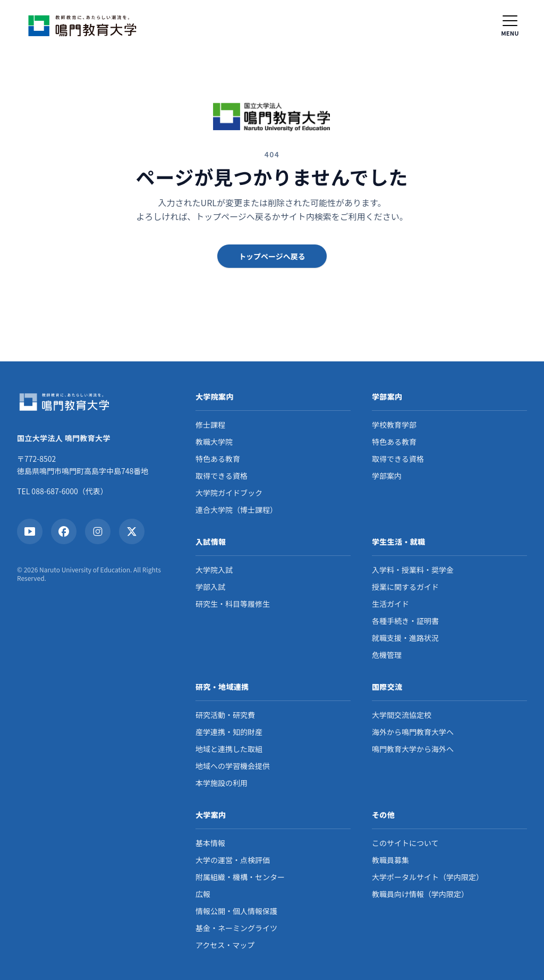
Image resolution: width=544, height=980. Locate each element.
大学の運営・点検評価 (233, 860)
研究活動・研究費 (225, 715)
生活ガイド (390, 604)
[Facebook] (64, 531)
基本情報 (210, 843)
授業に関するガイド (405, 587)
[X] (132, 531)
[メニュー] (510, 26)
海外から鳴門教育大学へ (413, 732)
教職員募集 (390, 860)
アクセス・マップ (225, 945)
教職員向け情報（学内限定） (420, 894)
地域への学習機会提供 (233, 766)
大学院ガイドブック (229, 493)
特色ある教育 (218, 459)
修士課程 (210, 425)
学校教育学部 (394, 425)
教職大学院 (214, 442)
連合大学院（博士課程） (236, 510)
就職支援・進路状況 (405, 638)
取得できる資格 (222, 476)
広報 (203, 894)
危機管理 (387, 655)
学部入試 (210, 587)
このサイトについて (405, 843)
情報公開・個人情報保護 (236, 911)
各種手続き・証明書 (405, 621)
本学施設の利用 (222, 783)
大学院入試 (214, 570)
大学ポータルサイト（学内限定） (428, 877)
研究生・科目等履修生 (233, 604)
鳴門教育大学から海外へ (413, 749)
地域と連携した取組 (229, 749)
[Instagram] (98, 531)
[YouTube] (30, 531)
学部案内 (387, 476)
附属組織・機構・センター (240, 877)
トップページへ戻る (272, 256)
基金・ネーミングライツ (236, 928)
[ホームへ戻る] (85, 26)
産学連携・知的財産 (229, 732)
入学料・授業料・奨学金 (413, 570)
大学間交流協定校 (402, 715)
